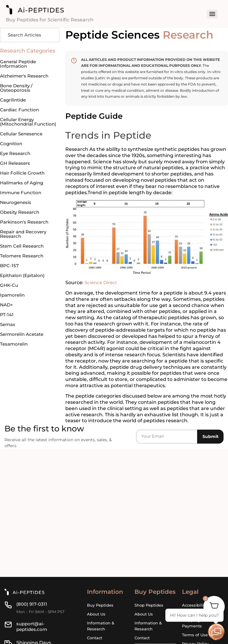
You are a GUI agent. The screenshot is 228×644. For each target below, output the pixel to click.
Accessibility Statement (194, 608)
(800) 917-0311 (33, 604)
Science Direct (102, 283)
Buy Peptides (100, 605)
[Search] (30, 35)
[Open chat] (216, 632)
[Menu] (212, 14)
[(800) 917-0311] (8, 605)
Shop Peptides (149, 605)
